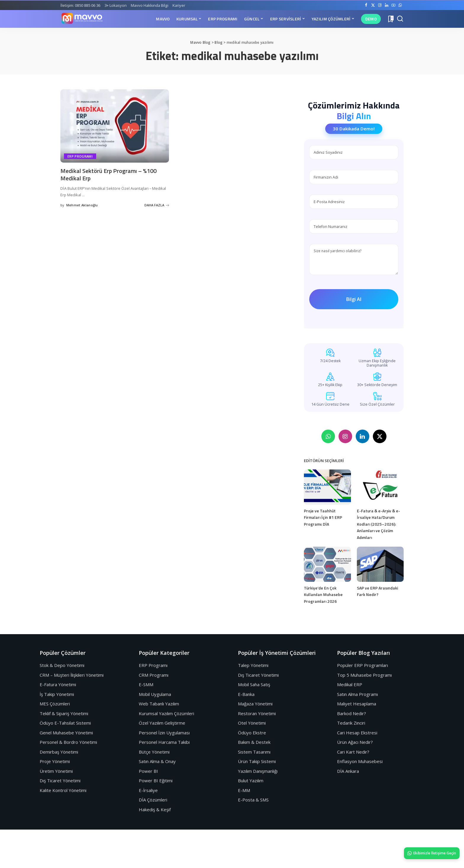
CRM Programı (154, 675)
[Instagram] (380, 5)
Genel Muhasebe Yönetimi (66, 733)
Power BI (148, 771)
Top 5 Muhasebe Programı (364, 675)
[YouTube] (393, 5)
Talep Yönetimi (253, 665)
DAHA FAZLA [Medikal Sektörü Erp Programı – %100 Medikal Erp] (157, 205)
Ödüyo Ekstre (252, 733)
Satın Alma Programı (357, 694)
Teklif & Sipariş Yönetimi (64, 713)
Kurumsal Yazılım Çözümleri (166, 713)
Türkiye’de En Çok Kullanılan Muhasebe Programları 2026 (323, 595)
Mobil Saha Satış (254, 684)
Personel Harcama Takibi (164, 742)
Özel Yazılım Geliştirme (162, 723)
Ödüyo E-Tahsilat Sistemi (65, 723)
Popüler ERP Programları (362, 665)
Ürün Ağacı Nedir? (355, 742)
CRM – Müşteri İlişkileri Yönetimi (72, 675)
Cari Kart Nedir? (353, 752)
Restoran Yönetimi (257, 713)
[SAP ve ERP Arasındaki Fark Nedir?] (380, 564)
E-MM (244, 790)
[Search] (400, 19)
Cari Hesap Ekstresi (357, 733)
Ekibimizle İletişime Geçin (432, 853)
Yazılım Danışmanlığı (258, 771)
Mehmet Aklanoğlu (82, 205)
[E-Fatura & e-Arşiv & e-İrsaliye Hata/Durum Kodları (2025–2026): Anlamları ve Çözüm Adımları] (380, 487)
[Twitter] (373, 5)
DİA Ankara (348, 771)
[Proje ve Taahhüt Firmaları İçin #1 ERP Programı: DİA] (327, 487)
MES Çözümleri (55, 704)
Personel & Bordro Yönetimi (68, 742)
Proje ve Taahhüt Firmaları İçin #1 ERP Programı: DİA (323, 517)
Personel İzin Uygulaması (164, 733)
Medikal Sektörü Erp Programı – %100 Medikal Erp (108, 174)
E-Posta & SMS (253, 800)
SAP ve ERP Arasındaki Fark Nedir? (377, 591)
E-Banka (246, 694)
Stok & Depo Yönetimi (62, 665)
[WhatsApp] (400, 5)
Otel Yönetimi (252, 723)
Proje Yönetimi (55, 761)
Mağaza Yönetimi (255, 704)
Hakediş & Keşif (155, 809)
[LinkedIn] (387, 5)
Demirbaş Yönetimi (59, 752)
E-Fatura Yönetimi (58, 684)
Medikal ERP (350, 684)
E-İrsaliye (148, 790)
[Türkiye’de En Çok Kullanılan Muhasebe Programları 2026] (327, 564)
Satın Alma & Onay (157, 761)
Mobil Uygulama (155, 694)
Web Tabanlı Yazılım (159, 704)
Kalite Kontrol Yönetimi (63, 790)
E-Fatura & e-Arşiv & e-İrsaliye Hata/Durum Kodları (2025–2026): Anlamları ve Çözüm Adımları (378, 524)
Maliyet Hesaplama (357, 704)
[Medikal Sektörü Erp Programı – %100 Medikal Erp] (115, 126)
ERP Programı (153, 665)
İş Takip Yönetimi (57, 694)
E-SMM (146, 684)
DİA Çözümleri (153, 800)
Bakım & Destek (254, 742)
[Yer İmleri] (390, 19)
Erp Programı (80, 156)
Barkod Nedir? (352, 713)
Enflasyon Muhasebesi (360, 761)
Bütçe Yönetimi (154, 752)
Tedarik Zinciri (351, 723)
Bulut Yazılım (251, 780)
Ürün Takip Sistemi (257, 761)
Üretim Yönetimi (56, 771)
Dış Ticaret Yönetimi (60, 780)
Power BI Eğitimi (156, 780)
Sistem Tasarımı (254, 752)
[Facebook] (366, 5)
